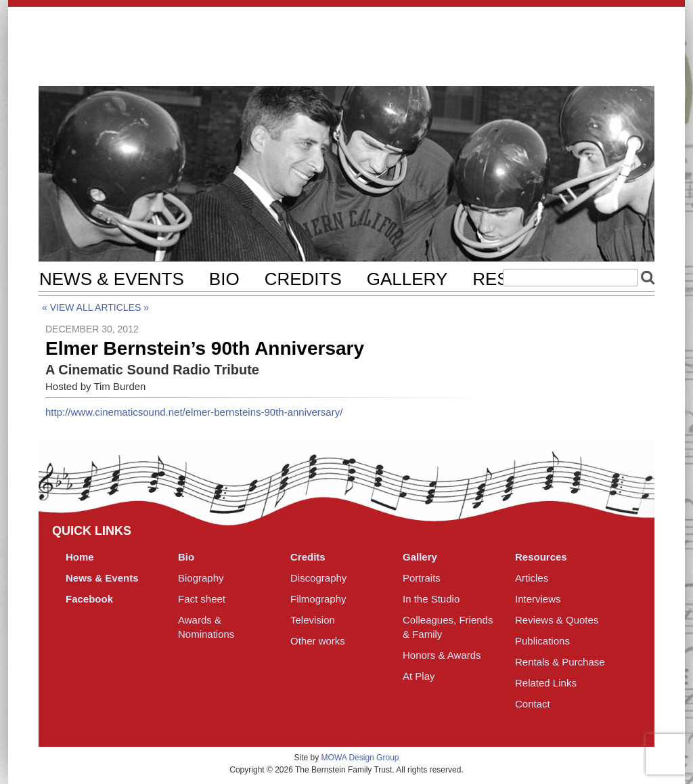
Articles (118, 307)
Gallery (407, 279)
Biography (201, 578)
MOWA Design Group (360, 758)
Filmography (318, 599)
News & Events (112, 279)
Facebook (89, 599)
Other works (318, 641)
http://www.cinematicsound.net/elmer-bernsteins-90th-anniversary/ (194, 412)
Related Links (546, 683)
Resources (541, 557)
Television (313, 620)
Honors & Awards (442, 655)
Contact (533, 704)
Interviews (538, 599)
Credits (303, 279)
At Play (419, 676)
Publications (542, 641)
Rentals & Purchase (560, 662)
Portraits (422, 578)
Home (80, 557)
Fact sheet (202, 599)
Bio (224, 279)
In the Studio (431, 599)
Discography (318, 578)
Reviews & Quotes (557, 620)
